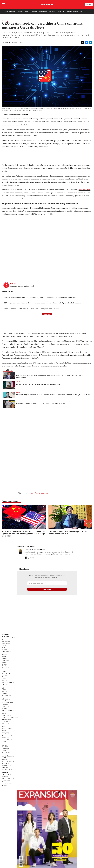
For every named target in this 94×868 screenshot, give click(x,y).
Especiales (6, 755)
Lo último (7, 291)
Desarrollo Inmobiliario (10, 720)
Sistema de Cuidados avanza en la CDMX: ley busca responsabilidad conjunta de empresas (40, 297)
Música (4, 711)
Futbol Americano (8, 764)
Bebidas (5, 779)
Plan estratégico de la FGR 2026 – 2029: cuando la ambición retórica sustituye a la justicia (53, 395)
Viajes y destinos (8, 781)
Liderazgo (6, 751)
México (5, 661)
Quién (4, 674)
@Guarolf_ (25, 115)
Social (4, 733)
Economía (34, 12)
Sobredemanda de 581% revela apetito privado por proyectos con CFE (31, 309)
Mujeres (69, 12)
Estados (5, 666)
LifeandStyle (7, 654)
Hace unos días (84, 190)
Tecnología (52, 12)
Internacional (43, 12)
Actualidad (6, 749)
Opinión (5, 668)
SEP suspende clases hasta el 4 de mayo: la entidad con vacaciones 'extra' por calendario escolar (42, 303)
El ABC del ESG (7, 742)
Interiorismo (6, 725)
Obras (59, 12)
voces (18, 382)
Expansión (5, 637)
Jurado (4, 788)
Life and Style (78, 12)
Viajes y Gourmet (8, 685)
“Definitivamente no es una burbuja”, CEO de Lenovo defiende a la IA (67, 533)
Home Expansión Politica (11, 640)
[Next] (90, 516)
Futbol (4, 760)
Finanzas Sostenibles (10, 738)
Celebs (4, 696)
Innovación (6, 740)
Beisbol (5, 762)
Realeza (5, 677)
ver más (47, 314)
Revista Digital (89, 4)
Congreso (5, 663)
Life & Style (6, 701)
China (31, 493)
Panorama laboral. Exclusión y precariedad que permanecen (40, 403)
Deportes (5, 707)
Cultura (4, 687)
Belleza (5, 683)
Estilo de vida (7, 698)
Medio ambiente (8, 731)
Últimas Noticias (10, 12)
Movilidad (5, 736)
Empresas (20, 12)
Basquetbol (6, 766)
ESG (64, 12)
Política (27, 12)
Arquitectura (6, 724)
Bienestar (5, 784)
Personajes (6, 782)
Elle (3, 690)
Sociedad (5, 670)
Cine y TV (5, 709)
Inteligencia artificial (42, 493)
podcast (13, 284)
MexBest (5, 775)
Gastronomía (6, 777)
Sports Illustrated (8, 758)
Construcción (7, 718)
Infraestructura (7, 722)
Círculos (5, 679)
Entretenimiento (8, 705)
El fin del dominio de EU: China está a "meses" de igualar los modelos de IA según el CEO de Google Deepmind (24, 534)
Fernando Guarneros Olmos (35, 552)
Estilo (4, 703)
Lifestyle (5, 770)
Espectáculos (7, 676)
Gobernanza (6, 734)
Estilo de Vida (7, 786)
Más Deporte (7, 768)
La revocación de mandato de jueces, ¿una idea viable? (39, 384)
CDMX (4, 665)
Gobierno (5, 659)
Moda (4, 681)
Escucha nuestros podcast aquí (22, 286)
